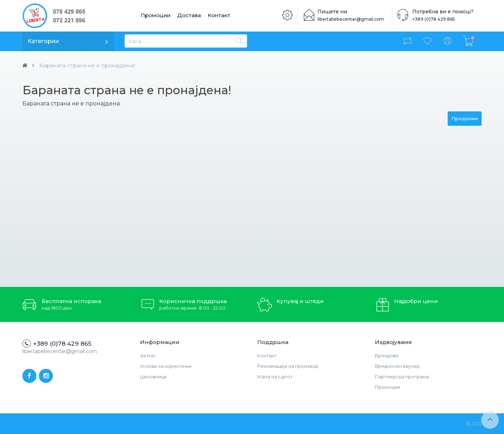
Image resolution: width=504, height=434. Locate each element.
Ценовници (153, 377)
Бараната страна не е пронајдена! (91, 65)
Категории (43, 41)
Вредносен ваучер (397, 366)
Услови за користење (166, 366)
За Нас (148, 356)
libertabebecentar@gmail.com (353, 19)
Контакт (219, 16)
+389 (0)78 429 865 (432, 19)
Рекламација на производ (288, 366)
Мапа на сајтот (275, 377)
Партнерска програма (402, 377)
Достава (190, 16)
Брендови (387, 356)
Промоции (156, 16)
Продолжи (465, 118)
